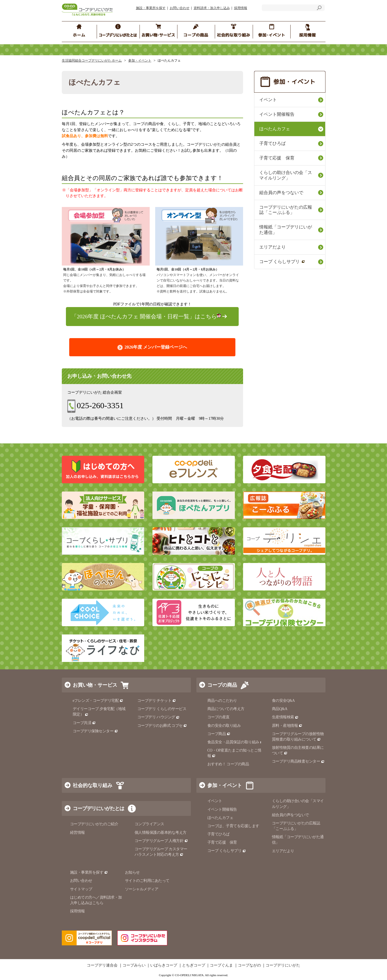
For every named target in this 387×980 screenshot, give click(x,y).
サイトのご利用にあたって (147, 881)
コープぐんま (221, 965)
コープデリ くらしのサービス (162, 709)
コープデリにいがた (283, 965)
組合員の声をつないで (281, 193)
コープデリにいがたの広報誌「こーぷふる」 (286, 210)
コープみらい (134, 965)
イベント (268, 100)
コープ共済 (84, 723)
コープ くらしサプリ (282, 262)
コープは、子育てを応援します (233, 826)
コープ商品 (219, 734)
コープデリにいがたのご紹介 (94, 824)
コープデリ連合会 (102, 965)
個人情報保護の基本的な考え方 (161, 833)
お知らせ (132, 872)
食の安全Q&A (283, 701)
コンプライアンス (149, 824)
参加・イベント (140, 60)
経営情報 (77, 833)
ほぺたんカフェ (275, 129)
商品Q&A (280, 709)
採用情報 (241, 8)
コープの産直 (218, 717)
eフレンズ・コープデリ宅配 (98, 701)
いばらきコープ (164, 965)
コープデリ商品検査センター (298, 761)
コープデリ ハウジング (159, 717)
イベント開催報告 (277, 114)
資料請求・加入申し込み (212, 8)
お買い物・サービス (95, 685)
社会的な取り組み (93, 785)
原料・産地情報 (287, 726)
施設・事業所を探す (151, 8)
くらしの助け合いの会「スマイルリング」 (286, 175)
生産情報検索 (285, 717)
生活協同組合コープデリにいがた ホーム (92, 60)
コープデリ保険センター (95, 731)
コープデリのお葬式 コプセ (162, 726)
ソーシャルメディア (142, 889)
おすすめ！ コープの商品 (228, 764)
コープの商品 (222, 685)
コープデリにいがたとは (98, 808)
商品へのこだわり (222, 701)
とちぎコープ (194, 965)
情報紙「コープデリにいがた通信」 (286, 230)
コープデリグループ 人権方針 (161, 841)
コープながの (249, 965)
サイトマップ (81, 889)
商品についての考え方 (226, 709)
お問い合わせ (180, 8)
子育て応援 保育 (277, 158)
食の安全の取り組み (224, 726)
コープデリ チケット (157, 701)
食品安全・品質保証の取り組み (236, 742)
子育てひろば (272, 143)
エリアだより (272, 247)
